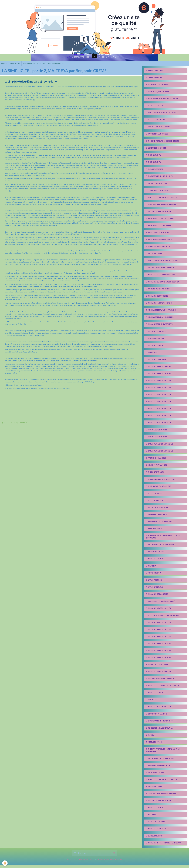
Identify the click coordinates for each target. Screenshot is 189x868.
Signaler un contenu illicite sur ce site (109, 862)
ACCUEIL (5, 66)
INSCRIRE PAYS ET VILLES (62, 66)
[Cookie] (5, 863)
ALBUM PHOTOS (32, 66)
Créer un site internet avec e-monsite (80, 862)
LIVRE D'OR (46, 66)
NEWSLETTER (17, 66)
